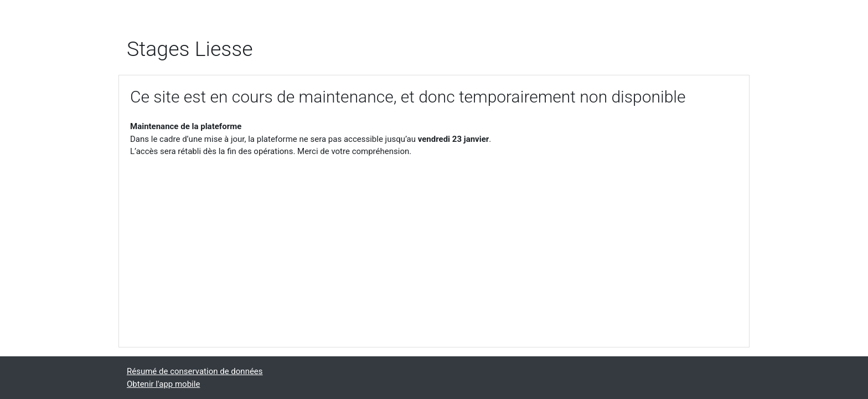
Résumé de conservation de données (195, 371)
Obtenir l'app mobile (163, 384)
